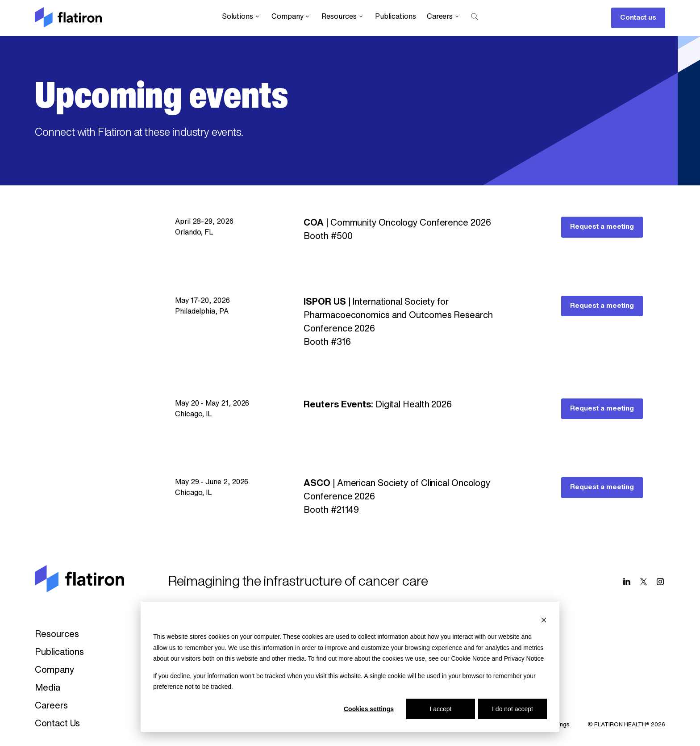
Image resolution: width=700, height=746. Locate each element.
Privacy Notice (524, 658)
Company (291, 17)
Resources (343, 17)
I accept (440, 709)
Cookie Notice (470, 658)
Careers (444, 17)
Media (48, 688)
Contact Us (57, 724)
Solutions (241, 17)
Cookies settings (369, 709)
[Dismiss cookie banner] (544, 620)
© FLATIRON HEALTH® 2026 (626, 725)
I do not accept (512, 709)
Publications (396, 17)
